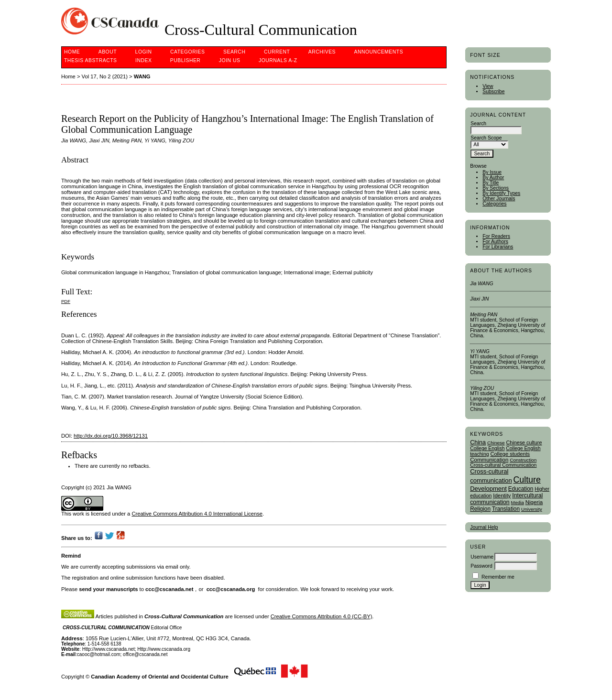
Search (234, 52)
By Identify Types (501, 193)
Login (144, 52)
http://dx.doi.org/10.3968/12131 (111, 436)
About (108, 52)
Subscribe (493, 92)
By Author (493, 178)
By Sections (496, 188)
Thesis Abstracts (91, 60)
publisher (186, 60)
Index (143, 60)
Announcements (379, 52)
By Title (491, 183)
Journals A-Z (278, 60)
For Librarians (498, 247)
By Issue (492, 172)
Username (482, 557)
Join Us (230, 60)
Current (277, 52)
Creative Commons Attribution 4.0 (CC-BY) (322, 616)
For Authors (495, 242)
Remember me (498, 577)
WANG (142, 76)
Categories (494, 204)
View (488, 86)
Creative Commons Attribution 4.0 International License (197, 514)
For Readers (496, 236)
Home (72, 52)
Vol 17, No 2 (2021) (105, 76)
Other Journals (499, 199)
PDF (66, 301)
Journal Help (484, 527)
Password (481, 566)
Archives (322, 52)
